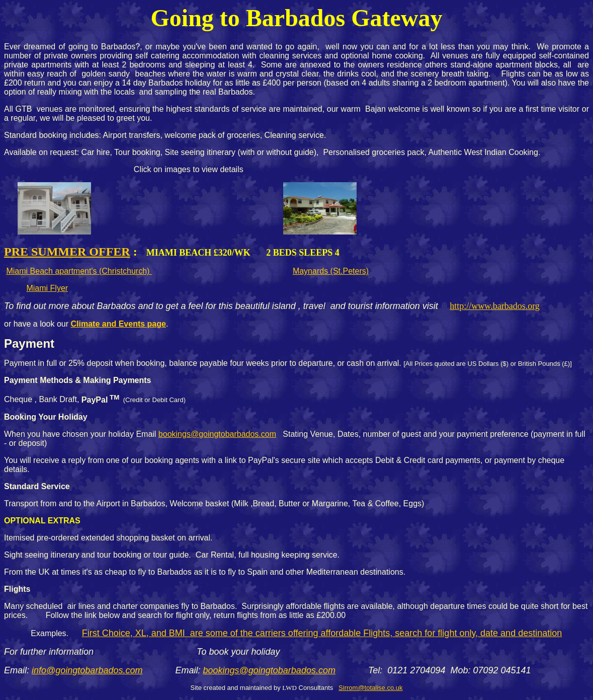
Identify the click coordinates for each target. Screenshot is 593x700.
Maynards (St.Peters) (331, 271)
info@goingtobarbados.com (87, 670)
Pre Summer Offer (67, 252)
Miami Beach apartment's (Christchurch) (79, 271)
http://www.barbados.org (494, 306)
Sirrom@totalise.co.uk (370, 688)
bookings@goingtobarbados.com (217, 434)
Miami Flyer (47, 288)
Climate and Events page (118, 324)
